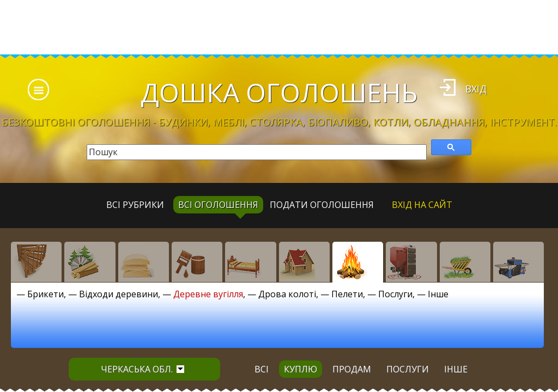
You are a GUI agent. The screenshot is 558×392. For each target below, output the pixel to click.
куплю (301, 369)
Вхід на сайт (422, 205)
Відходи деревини (119, 294)
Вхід (476, 89)
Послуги (395, 294)
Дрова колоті (287, 294)
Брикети (46, 294)
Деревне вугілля (208, 294)
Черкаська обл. (142, 369)
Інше (438, 294)
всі (262, 369)
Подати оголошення (322, 205)
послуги (408, 369)
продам (352, 369)
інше (456, 369)
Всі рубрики (135, 205)
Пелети (347, 294)
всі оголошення (218, 205)
